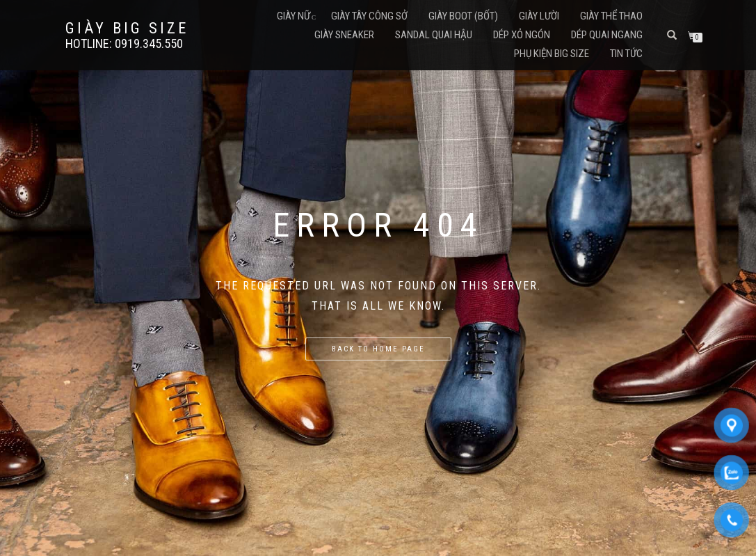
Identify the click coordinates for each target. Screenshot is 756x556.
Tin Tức (626, 54)
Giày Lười (539, 16)
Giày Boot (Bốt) (463, 16)
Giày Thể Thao (611, 16)
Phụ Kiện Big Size (552, 54)
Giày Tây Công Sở (369, 16)
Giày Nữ (293, 16)
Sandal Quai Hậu (434, 35)
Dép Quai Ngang (607, 35)
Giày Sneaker (344, 35)
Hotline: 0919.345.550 (124, 44)
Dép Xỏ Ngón (522, 35)
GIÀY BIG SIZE (127, 29)
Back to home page (378, 349)
